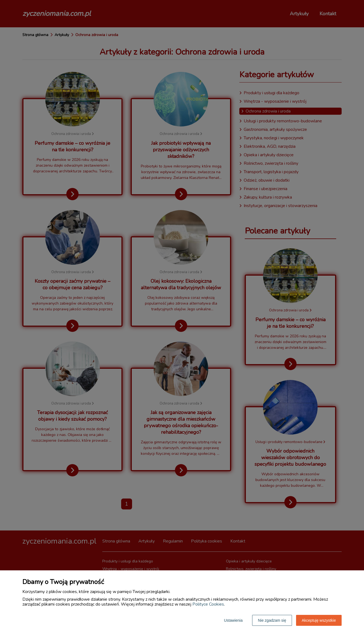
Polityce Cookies (208, 604)
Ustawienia (233, 620)
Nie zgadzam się (272, 620)
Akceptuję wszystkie (319, 620)
